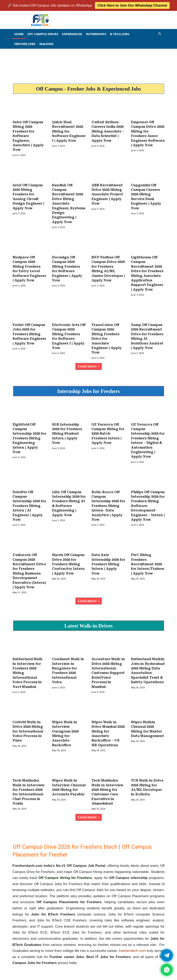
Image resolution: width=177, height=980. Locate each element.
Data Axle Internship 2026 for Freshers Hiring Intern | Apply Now (108, 560)
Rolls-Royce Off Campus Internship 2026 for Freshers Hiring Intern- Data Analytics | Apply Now (108, 503)
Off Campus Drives (43, 34)
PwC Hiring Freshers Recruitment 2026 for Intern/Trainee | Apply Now (148, 560)
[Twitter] (167, 955)
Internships (96, 34)
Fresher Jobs (25, 44)
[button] (160, 34)
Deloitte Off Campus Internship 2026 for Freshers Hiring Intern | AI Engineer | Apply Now (29, 503)
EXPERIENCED (72, 34)
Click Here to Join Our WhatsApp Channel (132, 5)
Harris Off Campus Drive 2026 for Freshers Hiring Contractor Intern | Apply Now (68, 560)
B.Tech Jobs (120, 34)
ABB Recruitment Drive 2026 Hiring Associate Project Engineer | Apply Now (107, 194)
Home (19, 34)
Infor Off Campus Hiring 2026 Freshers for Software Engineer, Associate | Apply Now (28, 136)
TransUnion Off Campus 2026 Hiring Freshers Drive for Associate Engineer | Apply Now (107, 337)
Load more (89, 364)
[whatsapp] (167, 970)
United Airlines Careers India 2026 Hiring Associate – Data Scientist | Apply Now (108, 131)
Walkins (46, 44)
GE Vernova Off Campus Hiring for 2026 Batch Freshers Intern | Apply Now (108, 431)
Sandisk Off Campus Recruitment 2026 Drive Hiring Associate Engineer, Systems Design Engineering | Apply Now (69, 203)
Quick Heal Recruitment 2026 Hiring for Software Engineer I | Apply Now (69, 131)
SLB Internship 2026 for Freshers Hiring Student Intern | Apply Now (67, 431)
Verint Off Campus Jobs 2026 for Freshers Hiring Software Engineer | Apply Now (29, 332)
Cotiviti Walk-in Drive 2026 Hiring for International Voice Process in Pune (28, 726)
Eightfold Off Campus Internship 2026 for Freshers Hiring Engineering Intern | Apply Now (29, 436)
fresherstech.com (132, 945)
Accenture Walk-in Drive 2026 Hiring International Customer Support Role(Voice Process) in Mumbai (108, 668)
